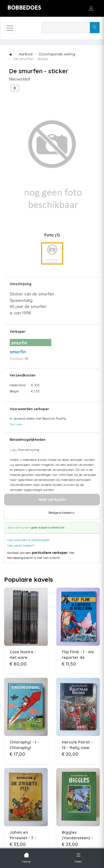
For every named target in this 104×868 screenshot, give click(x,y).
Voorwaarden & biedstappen (28, 540)
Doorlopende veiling (57, 54)
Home (26, 857)
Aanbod (26, 54)
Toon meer (16, 424)
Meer (78, 857)
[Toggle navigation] (10, 28)
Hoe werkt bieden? (21, 545)
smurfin (18, 352)
